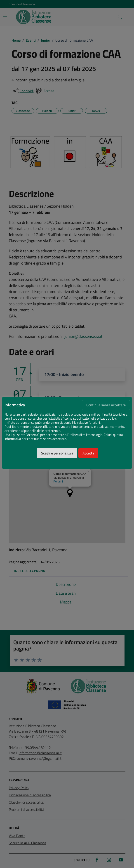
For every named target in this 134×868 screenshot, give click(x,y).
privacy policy (106, 419)
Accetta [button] (88, 453)
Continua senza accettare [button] (106, 405)
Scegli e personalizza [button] (57, 453)
